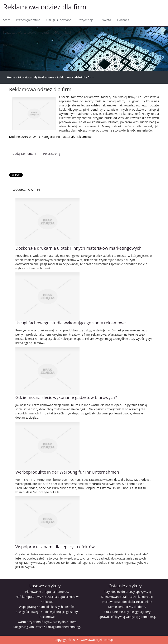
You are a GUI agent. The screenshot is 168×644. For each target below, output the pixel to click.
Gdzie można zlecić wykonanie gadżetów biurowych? (66, 397)
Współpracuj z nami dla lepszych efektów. (56, 547)
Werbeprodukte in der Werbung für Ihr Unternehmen (67, 472)
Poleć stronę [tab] (52, 154)
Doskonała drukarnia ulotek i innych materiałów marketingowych (78, 248)
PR (20, 77)
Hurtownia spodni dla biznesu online (127, 602)
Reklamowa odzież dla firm (75, 77)
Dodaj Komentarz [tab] (24, 154)
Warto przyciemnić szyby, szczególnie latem (47, 622)
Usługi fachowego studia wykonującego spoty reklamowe (71, 323)
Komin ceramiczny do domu (127, 607)
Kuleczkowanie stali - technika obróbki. (127, 597)
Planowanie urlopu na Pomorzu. (47, 592)
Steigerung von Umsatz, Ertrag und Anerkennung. (47, 627)
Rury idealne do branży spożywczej (127, 592)
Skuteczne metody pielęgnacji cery (127, 612)
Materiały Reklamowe (39, 77)
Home (11, 77)
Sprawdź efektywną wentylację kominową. (127, 617)
